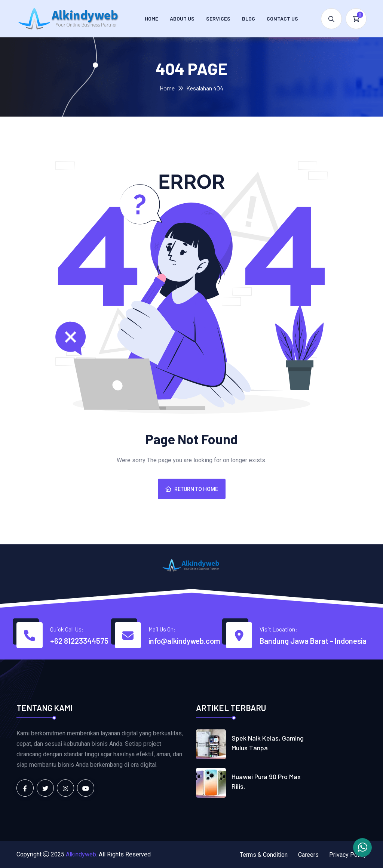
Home (151, 18)
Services (218, 18)
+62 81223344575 (79, 641)
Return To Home (192, 489)
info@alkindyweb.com (184, 641)
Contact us (282, 18)
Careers (308, 855)
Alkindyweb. (82, 854)
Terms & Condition (264, 855)
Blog (249, 18)
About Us (182, 18)
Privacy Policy (348, 855)
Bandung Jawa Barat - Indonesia (313, 641)
